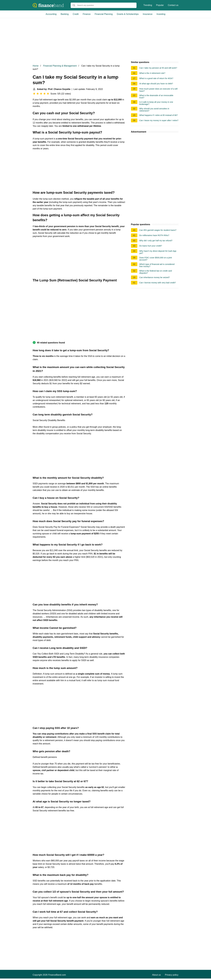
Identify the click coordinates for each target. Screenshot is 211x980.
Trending (148, 5)
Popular (160, 5)
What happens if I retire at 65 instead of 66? (159, 115)
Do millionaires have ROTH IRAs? (154, 235)
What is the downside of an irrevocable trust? (156, 97)
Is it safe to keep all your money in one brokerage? (156, 103)
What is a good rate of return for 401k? (156, 78)
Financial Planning (104, 14)
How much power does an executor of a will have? (158, 90)
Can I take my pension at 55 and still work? (158, 68)
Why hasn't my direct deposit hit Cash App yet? (158, 252)
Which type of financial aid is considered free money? (157, 265)
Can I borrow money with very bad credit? (158, 283)
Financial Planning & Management (60, 66)
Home (36, 66)
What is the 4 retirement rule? (152, 73)
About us (156, 975)
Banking (65, 14)
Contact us (173, 5)
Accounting (51, 14)
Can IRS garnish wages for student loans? (158, 230)
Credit (76, 14)
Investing (161, 14)
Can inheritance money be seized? (155, 277)
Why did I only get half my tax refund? (156, 241)
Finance (87, 14)
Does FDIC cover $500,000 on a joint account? (156, 259)
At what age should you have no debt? (156, 84)
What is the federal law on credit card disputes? (156, 272)
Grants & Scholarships (128, 14)
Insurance (148, 14)
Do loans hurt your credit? (151, 246)
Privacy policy (172, 975)
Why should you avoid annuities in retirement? (154, 110)
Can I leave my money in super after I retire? (159, 120)
